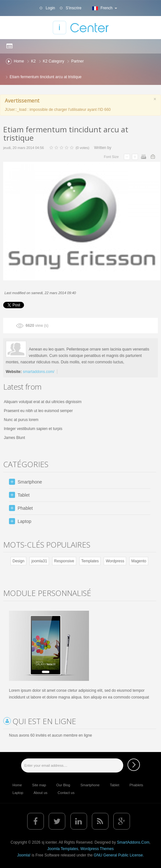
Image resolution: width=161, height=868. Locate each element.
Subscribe (134, 765)
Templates (90, 561)
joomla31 (39, 561)
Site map (39, 785)
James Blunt (14, 438)
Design (18, 561)
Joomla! (24, 855)
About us (40, 793)
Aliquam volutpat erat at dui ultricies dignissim (43, 402)
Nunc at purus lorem (21, 420)
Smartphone (90, 785)
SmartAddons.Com (133, 842)
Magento (139, 561)
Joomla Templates (63, 849)
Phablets (136, 785)
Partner (77, 61)
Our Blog (63, 785)
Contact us (66, 793)
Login (50, 8)
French (104, 8)
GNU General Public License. (119, 855)
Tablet (114, 785)
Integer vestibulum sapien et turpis (33, 429)
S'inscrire (73, 8)
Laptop (18, 793)
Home (19, 61)
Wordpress (115, 561)
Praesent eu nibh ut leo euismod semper (38, 411)
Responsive (64, 561)
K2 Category (54, 61)
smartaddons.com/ (39, 372)
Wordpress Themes (97, 849)
